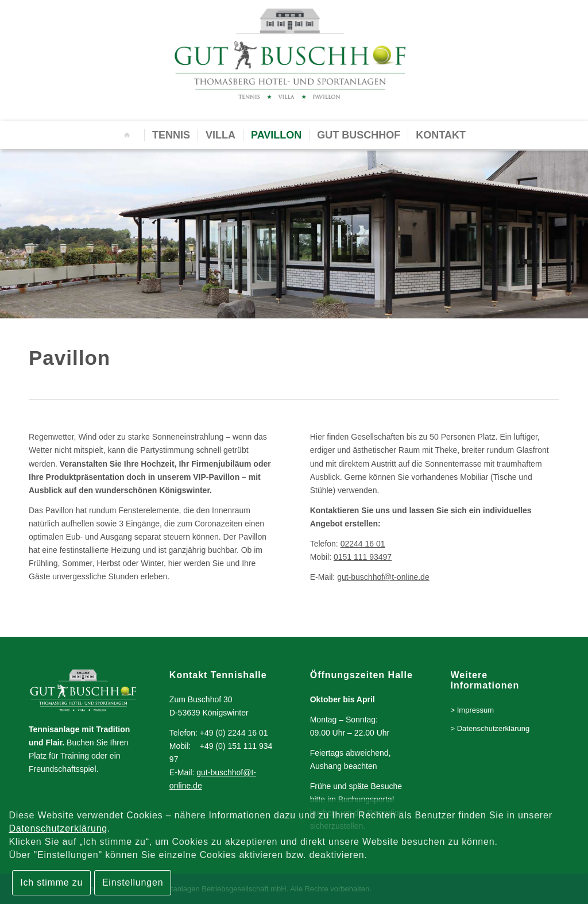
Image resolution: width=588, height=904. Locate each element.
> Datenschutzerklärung (490, 728)
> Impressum (473, 710)
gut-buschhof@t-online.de (383, 577)
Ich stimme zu (51, 882)
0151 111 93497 (363, 557)
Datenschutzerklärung (58, 828)
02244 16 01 (363, 544)
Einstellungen (133, 882)
